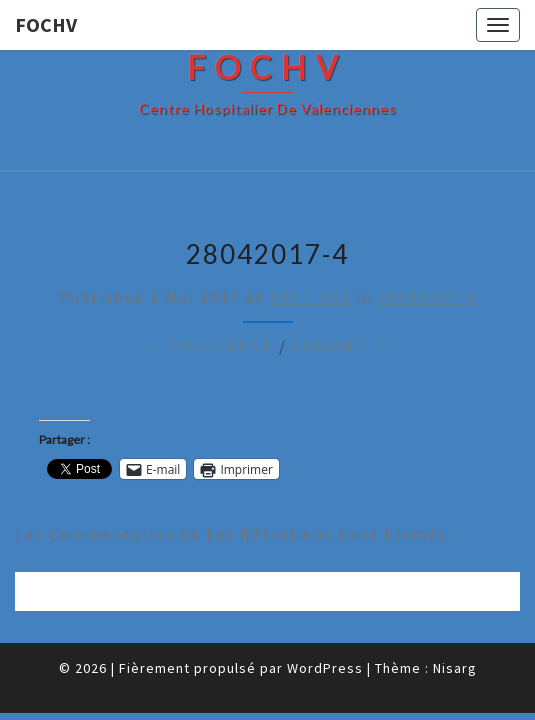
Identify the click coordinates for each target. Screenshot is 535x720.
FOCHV (46, 24)
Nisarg (455, 668)
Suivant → (341, 346)
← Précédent (210, 346)
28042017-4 (427, 297)
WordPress (325, 668)
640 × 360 (310, 297)
